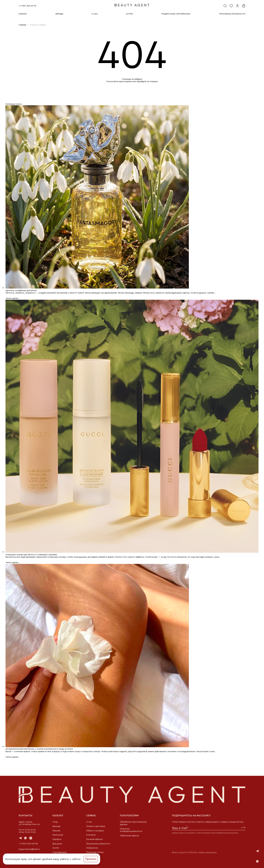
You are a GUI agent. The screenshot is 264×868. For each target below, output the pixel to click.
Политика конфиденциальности (130, 829)
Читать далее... (13, 298)
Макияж (56, 830)
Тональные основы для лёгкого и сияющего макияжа (31, 554)
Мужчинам (57, 834)
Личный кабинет (94, 839)
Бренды (56, 825)
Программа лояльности (98, 843)
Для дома (57, 843)
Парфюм (57, 839)
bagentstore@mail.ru (29, 848)
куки (24, 860)
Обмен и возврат (94, 830)
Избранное (91, 848)
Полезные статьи (94, 852)
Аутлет (56, 848)
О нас (89, 821)
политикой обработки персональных (222, 832)
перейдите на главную (147, 81)
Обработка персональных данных (133, 822)
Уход (55, 821)
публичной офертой (203, 832)
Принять (91, 859)
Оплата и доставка (95, 825)
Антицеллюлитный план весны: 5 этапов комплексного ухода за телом (39, 748)
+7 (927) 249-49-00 (27, 6)
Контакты (91, 834)
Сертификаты (59, 852)
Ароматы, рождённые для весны (21, 290)
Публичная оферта (129, 835)
